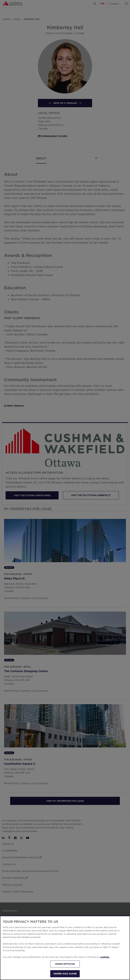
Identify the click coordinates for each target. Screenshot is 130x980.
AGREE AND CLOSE (65, 974)
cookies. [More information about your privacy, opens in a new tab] (105, 957)
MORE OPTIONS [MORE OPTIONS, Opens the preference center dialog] (65, 964)
